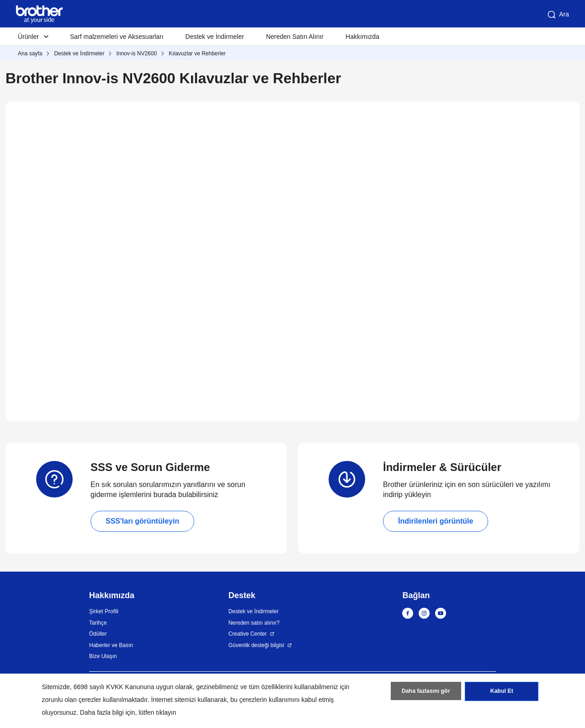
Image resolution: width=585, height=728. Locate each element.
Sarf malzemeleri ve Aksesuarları (117, 37)
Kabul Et (502, 693)
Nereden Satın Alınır (295, 37)
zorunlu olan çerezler (72, 700)
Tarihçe (98, 623)
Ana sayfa (30, 54)
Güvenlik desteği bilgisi (256, 645)
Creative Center (248, 634)
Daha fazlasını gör (426, 693)
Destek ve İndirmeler (215, 37)
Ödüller (98, 634)
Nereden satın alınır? (254, 623)
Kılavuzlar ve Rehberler (197, 54)
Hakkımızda (362, 37)
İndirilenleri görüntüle (436, 521)
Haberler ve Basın (111, 645)
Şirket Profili (104, 611)
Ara (558, 15)
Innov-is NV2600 (136, 54)
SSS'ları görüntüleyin (142, 521)
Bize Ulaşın (103, 656)
